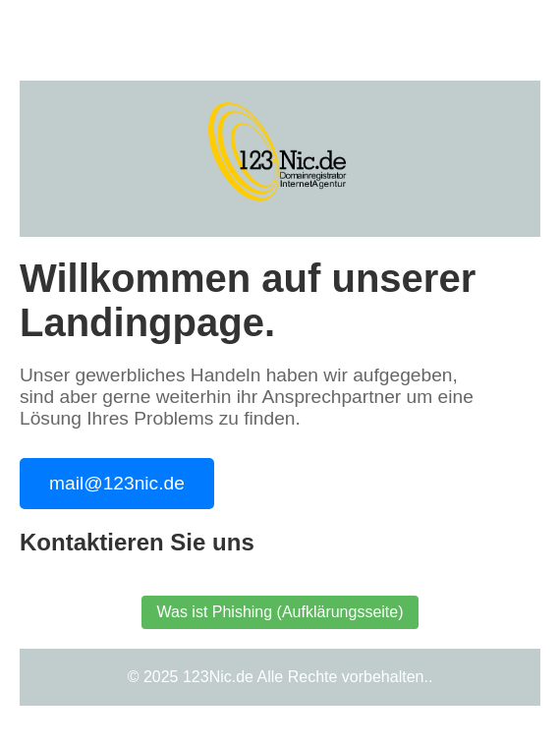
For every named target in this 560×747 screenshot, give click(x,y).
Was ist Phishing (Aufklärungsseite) (280, 612)
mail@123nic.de (117, 483)
